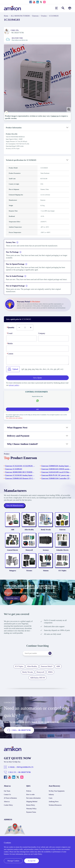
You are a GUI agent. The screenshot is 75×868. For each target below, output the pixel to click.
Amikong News (54, 804)
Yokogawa (11, 573)
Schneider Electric (64, 552)
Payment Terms (31, 814)
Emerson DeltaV (47, 669)
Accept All (31, 861)
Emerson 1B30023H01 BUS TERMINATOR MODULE (20, 472)
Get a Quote (38, 378)
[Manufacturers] (70, 8)
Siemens (46, 573)
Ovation (44, 16)
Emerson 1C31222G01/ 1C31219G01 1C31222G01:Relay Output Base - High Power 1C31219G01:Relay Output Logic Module (20, 466)
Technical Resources (55, 807)
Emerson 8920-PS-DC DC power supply (56, 475)
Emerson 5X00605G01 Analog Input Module (56, 466)
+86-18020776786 (24, 774)
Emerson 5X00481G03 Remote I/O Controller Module (20, 478)
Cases (51, 800)
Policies (29, 793)
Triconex (29, 573)
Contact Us (7, 797)
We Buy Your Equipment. (57, 793)
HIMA (50, 674)
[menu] (56, 8)
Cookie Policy (8, 807)
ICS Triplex (64, 573)
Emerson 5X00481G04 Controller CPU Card (56, 478)
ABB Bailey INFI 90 (38, 680)
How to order (30, 797)
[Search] (51, 656)
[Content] (37, 360)
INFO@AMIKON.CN (25, 769)
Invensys (46, 552)
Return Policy (31, 807)
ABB (11, 530)
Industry (51, 797)
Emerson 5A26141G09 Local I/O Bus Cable (56, 472)
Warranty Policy (31, 811)
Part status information (33, 800)
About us (7, 804)
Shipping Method (32, 804)
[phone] (37, 349)
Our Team (7, 793)
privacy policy (14, 385)
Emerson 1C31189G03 (14, 469)
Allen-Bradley (29, 530)
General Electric (11, 552)
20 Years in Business (10, 800)
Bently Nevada (46, 530)
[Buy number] (25, 327)
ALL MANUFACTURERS (20, 16)
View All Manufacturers (15, 506)
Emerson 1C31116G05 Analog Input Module (20, 475)
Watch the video (12, 600)
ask (37, 409)
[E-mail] (21, 338)
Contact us (55, 116)
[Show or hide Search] (63, 8)
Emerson (35, 16)
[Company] (54, 338)
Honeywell (29, 552)
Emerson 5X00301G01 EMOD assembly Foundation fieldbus (56, 469)
